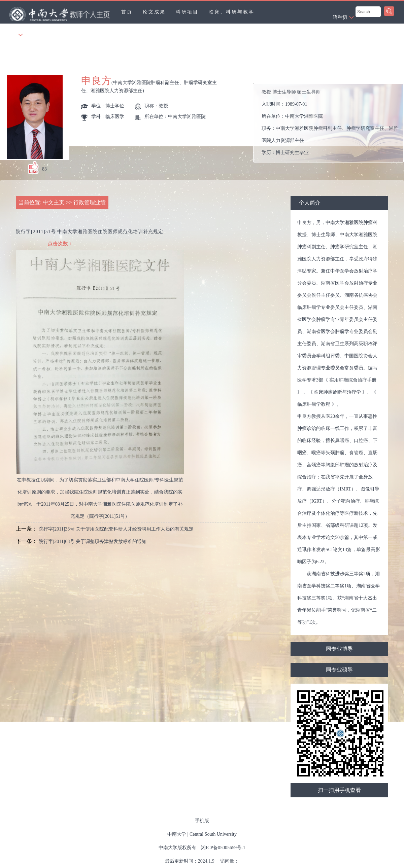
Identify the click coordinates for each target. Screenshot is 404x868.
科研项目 (187, 12)
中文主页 (54, 202)
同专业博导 (339, 649)
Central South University (213, 834)
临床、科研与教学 (232, 12)
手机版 (202, 821)
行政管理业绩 (90, 202)
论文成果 (154, 12)
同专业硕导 (339, 670)
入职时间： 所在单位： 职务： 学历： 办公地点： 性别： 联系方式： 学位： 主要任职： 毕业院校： (331, 123)
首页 (127, 12)
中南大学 (177, 834)
